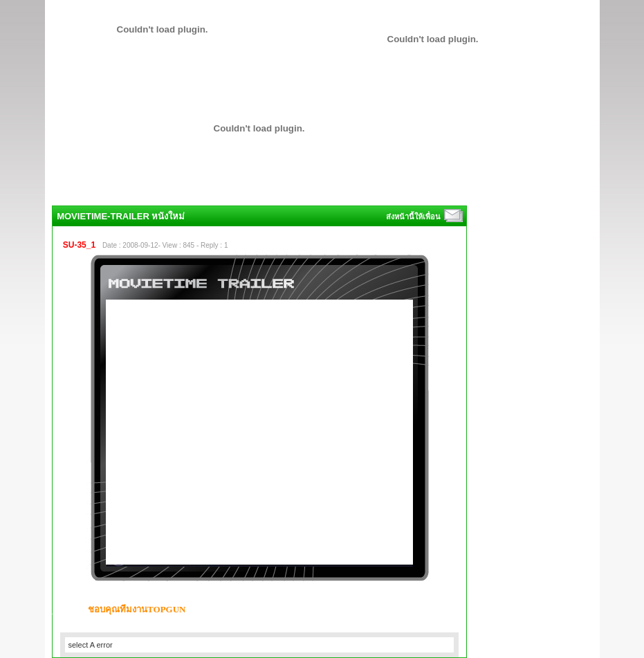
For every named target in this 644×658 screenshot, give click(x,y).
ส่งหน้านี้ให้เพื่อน (414, 217)
